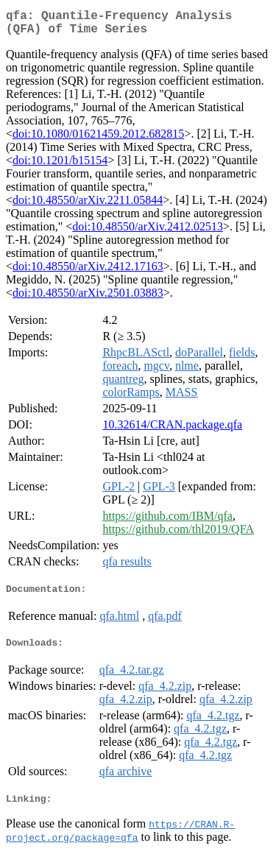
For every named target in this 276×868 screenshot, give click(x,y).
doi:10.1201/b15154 (60, 166)
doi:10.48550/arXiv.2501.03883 (88, 299)
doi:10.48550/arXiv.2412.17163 (88, 272)
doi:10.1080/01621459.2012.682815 (98, 140)
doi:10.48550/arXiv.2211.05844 (88, 206)
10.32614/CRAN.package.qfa (172, 430)
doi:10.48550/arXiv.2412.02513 (148, 232)
